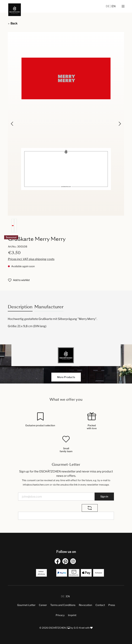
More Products (66, 377)
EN (114, 6)
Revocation (85, 605)
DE (108, 6)
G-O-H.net (79, 628)
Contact (100, 605)
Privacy (60, 615)
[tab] (20, 307)
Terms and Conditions (63, 605)
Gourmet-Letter (26, 605)
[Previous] (12, 124)
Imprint (72, 615)
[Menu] (123, 6)
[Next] (120, 124)
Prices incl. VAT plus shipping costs (31, 259)
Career (43, 605)
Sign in (104, 496)
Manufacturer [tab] (49, 307)
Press (112, 605)
